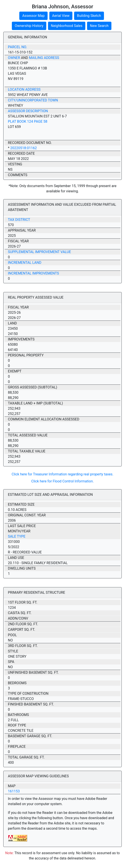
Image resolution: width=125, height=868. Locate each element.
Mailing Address (44, 58)
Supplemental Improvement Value (39, 252)
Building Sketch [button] (89, 16)
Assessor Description (28, 111)
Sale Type (17, 536)
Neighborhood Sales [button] (67, 26)
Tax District (19, 220)
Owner (14, 58)
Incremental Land (25, 263)
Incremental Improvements (33, 273)
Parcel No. (17, 47)
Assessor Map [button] (33, 16)
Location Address (24, 89)
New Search (99, 26)
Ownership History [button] (29, 26)
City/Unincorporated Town (33, 100)
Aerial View (61, 16)
